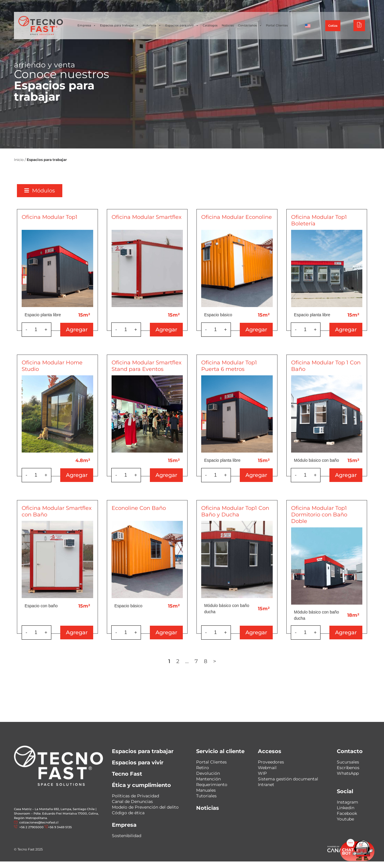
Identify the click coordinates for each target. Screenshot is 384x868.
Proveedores (271, 762)
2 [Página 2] (178, 661)
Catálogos (210, 25)
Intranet (266, 785)
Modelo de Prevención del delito (145, 807)
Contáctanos (250, 26)
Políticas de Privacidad (135, 796)
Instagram (347, 802)
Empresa (87, 26)
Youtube (345, 819)
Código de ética (128, 813)
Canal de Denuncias (132, 801)
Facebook (347, 813)
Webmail (267, 768)
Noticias (228, 25)
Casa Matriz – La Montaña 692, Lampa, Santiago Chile (54, 809)
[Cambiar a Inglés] (308, 26)
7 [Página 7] (196, 661)
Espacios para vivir (182, 26)
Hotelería (152, 26)
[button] (40, 191)
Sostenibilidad (127, 836)
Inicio (19, 160)
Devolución (208, 773)
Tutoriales (206, 796)
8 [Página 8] (206, 661)
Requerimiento (212, 785)
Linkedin (346, 808)
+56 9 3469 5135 (60, 827)
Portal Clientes (277, 25)
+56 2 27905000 (31, 827)
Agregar (77, 330)
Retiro (203, 768)
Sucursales (348, 762)
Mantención (208, 779)
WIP (262, 773)
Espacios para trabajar (119, 26)
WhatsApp (348, 773)
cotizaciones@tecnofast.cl (39, 822)
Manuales (206, 790)
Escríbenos (348, 768)
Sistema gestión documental (288, 779)
